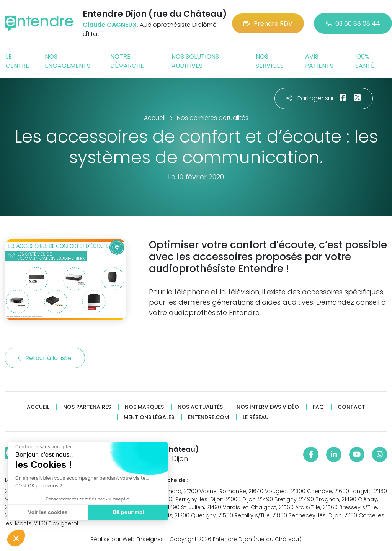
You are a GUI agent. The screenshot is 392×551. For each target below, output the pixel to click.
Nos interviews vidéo (268, 407)
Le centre (17, 61)
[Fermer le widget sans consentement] (44, 447)
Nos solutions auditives (195, 61)
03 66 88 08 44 (353, 24)
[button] (16, 538)
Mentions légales (149, 417)
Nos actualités (200, 407)
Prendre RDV (268, 24)
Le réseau (256, 417)
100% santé (365, 61)
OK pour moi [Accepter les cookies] (128, 512)
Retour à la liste (45, 358)
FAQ (318, 407)
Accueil (38, 407)
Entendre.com (208, 417)
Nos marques (144, 407)
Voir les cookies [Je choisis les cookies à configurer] (48, 512)
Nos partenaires (87, 407)
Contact (351, 407)
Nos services (270, 61)
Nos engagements (68, 61)
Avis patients (319, 61)
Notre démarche (127, 61)
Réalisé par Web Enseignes (127, 539)
